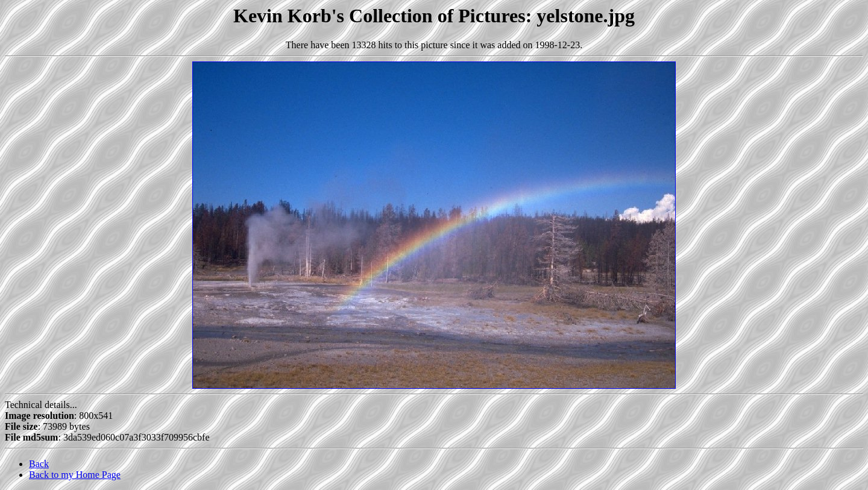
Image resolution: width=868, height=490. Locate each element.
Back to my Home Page (75, 475)
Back (39, 464)
